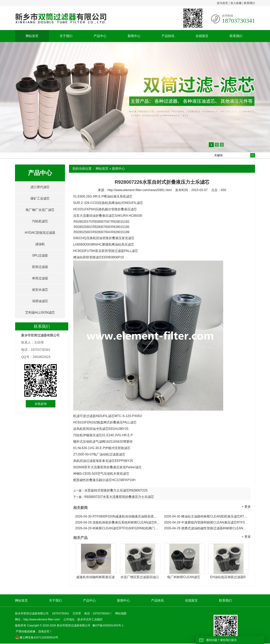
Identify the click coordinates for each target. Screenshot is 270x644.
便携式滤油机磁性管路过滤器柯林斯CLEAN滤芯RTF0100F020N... (206, 528)
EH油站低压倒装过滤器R (228, 577)
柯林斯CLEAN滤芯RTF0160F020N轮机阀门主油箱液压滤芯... (118, 528)
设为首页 (222, 3)
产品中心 (100, 36)
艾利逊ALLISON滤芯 (40, 312)
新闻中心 (134, 36)
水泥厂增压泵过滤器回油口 (140, 577)
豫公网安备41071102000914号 (37, 637)
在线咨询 (41, 404)
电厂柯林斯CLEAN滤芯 (184, 577)
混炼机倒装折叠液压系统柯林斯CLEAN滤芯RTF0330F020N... (118, 522)
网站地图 (121, 613)
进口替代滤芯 (40, 187)
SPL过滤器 (40, 255)
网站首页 (32, 36)
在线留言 (202, 36)
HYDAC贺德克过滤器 (40, 233)
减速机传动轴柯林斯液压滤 (95, 577)
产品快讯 (168, 36)
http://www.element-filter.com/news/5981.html (139, 190)
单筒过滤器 (40, 278)
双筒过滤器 (40, 267)
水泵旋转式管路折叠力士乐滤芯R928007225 (116, 490)
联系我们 (249, 3)
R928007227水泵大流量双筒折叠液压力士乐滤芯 (119, 497)
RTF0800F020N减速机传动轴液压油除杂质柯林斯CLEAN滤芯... (118, 516)
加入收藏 (236, 3)
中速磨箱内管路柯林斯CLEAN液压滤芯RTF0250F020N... (206, 522)
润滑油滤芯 (40, 301)
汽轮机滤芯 (40, 221)
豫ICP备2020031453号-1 (108, 625)
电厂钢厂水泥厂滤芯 (40, 210)
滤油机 (40, 244)
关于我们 (66, 36)
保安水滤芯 (40, 290)
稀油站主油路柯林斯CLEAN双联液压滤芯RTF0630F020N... (206, 516)
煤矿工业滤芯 (40, 198)
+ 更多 (246, 507)
